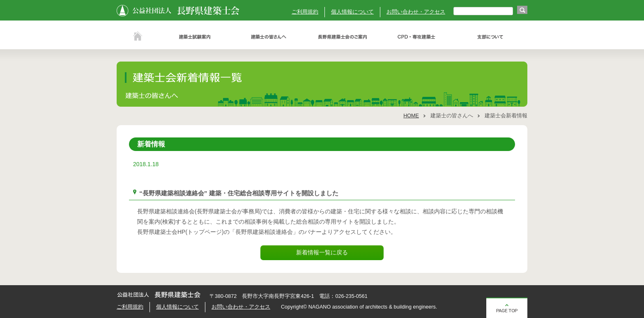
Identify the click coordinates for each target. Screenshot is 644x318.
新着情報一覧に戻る (322, 252)
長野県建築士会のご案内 (343, 37)
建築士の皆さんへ (269, 37)
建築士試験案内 (195, 37)
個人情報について (352, 12)
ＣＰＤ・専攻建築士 (416, 37)
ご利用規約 (305, 12)
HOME (411, 116)
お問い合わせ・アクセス (416, 12)
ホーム (137, 37)
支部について (490, 37)
